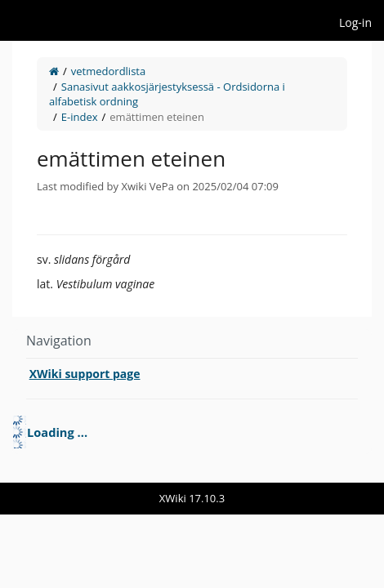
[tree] (192, 432)
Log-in (355, 22)
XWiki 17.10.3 (192, 498)
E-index (80, 117)
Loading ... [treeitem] (57, 432)
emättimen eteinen (157, 117)
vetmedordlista (108, 71)
